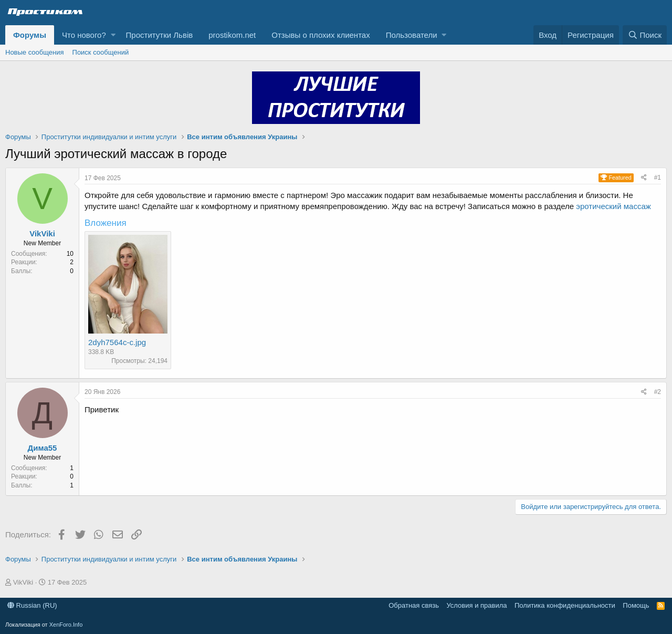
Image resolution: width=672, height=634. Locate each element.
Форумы (30, 35)
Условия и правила (476, 605)
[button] (113, 35)
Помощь (636, 605)
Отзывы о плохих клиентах (321, 35)
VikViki (42, 233)
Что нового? (84, 35)
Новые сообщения (35, 52)
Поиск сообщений (101, 52)
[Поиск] (645, 35)
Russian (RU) (32, 605)
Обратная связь (414, 605)
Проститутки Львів (160, 35)
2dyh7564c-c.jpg (117, 342)
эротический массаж (613, 206)
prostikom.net (232, 35)
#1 (658, 178)
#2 (658, 392)
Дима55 (43, 448)
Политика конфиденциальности (565, 605)
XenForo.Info (66, 625)
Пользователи (412, 35)
